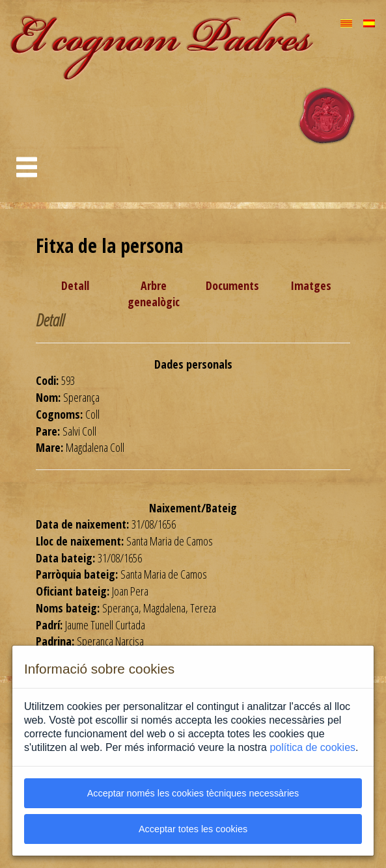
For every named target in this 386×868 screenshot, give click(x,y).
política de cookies (312, 747)
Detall (75, 285)
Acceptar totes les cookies (193, 829)
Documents (232, 285)
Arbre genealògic (154, 294)
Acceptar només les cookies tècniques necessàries (193, 793)
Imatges (311, 285)
